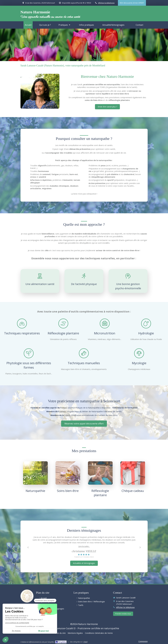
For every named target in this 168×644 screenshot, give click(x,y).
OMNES (63, 411)
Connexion (143, 641)
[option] (84, 547)
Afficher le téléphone (106, 3)
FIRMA (67, 415)
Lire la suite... (84, 546)
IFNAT (64, 408)
